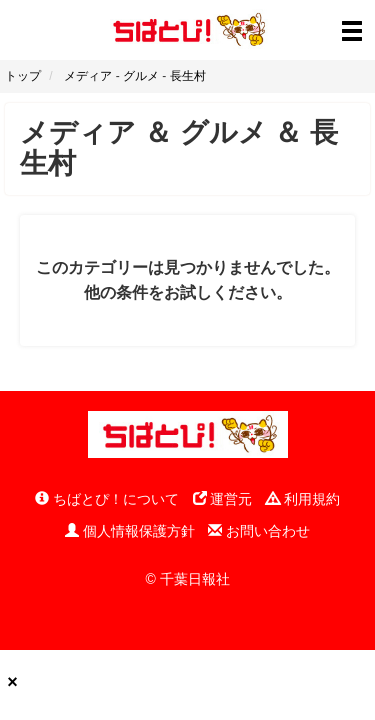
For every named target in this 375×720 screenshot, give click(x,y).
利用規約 (303, 499)
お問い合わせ (259, 531)
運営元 (223, 499)
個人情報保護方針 (130, 531)
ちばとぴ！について (107, 499)
